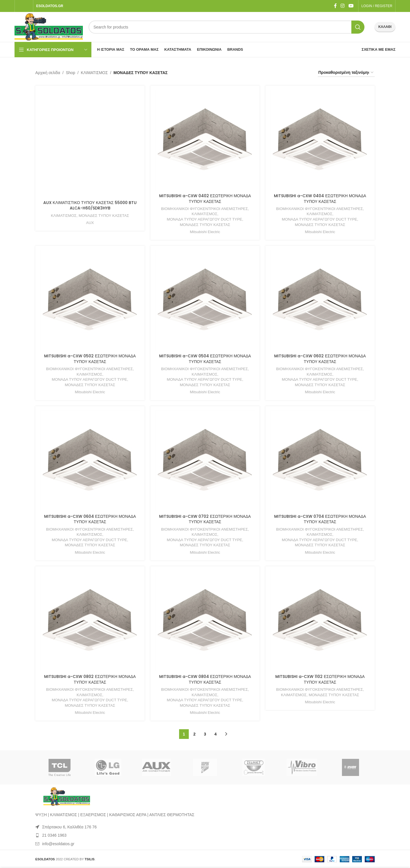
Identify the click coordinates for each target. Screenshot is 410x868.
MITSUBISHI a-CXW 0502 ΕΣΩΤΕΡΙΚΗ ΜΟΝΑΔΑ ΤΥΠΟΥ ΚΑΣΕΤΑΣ (90, 359)
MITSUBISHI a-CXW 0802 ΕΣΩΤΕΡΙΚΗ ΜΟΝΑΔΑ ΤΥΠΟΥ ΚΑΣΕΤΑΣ (90, 679)
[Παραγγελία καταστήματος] (346, 73)
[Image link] (67, 796)
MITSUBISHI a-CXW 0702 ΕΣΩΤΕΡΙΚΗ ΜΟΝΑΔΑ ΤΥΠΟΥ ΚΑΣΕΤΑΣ (205, 519)
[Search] (226, 27)
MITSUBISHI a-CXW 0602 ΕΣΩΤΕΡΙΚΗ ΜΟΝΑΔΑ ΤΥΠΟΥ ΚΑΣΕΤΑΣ (320, 359)
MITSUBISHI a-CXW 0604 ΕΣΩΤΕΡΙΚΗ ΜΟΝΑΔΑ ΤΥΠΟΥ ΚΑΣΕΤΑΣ (90, 519)
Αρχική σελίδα (48, 73)
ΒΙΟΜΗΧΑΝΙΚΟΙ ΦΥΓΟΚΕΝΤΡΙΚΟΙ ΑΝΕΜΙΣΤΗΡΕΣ (205, 209)
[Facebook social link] (335, 6)
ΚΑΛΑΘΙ (385, 27)
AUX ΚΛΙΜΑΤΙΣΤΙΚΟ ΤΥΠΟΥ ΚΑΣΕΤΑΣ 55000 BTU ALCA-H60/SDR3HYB (90, 205)
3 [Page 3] (205, 734)
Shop (70, 73)
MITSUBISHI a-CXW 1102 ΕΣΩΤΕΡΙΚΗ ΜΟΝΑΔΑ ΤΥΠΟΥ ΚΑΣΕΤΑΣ (320, 679)
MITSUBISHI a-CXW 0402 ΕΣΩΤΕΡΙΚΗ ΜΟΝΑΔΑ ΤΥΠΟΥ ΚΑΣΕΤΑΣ (205, 199)
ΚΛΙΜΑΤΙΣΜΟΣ (94, 73)
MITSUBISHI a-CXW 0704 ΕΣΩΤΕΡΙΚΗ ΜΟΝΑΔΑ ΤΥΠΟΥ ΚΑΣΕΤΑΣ (320, 519)
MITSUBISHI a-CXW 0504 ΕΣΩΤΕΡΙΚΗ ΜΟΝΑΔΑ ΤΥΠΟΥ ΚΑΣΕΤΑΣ (205, 359)
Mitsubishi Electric (205, 232)
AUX (90, 223)
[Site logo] (49, 27)
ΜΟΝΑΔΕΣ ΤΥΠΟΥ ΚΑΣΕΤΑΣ (104, 216)
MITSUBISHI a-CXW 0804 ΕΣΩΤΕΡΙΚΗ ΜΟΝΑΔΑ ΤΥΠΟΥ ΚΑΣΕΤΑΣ (205, 679)
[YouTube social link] (351, 6)
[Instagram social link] (343, 6)
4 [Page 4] (216, 734)
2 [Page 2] (194, 734)
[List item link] (205, 835)
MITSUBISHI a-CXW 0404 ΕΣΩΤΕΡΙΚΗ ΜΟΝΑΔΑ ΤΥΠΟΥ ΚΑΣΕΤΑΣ (320, 199)
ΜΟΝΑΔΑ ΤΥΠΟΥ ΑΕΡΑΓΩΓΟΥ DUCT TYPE (205, 219)
